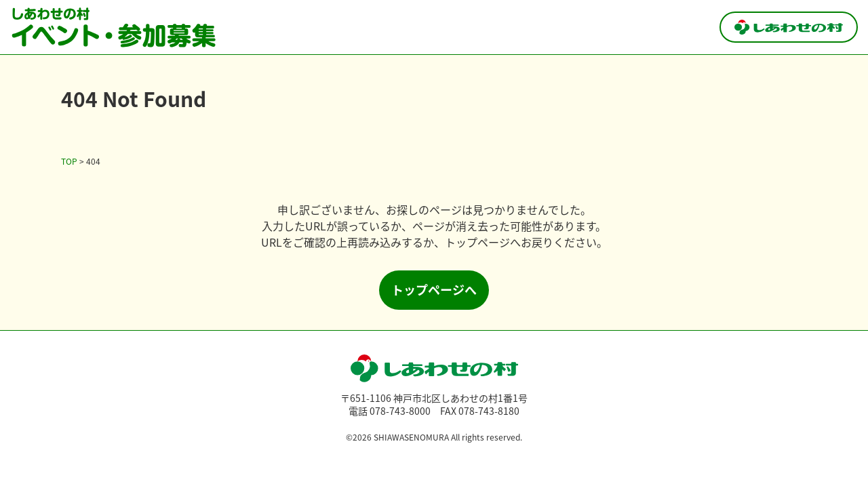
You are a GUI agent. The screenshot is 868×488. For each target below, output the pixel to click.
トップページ (477, 242)
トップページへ (434, 289)
